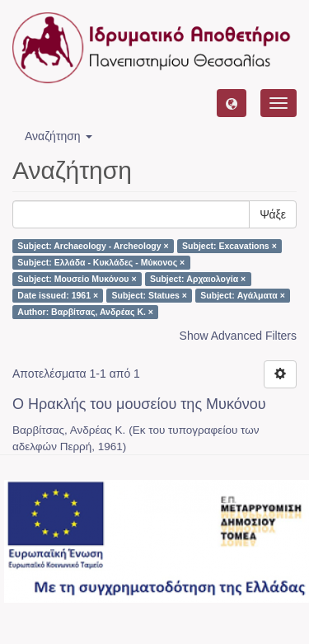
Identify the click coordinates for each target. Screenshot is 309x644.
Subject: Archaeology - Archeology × (93, 246)
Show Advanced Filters (238, 336)
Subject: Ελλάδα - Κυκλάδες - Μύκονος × (101, 262)
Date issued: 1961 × (58, 295)
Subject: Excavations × (229, 246)
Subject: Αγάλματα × (242, 295)
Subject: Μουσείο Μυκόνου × (77, 279)
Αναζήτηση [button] (59, 136)
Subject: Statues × (150, 295)
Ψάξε (273, 214)
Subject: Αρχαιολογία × (198, 279)
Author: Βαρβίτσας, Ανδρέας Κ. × (85, 312)
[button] (232, 103)
